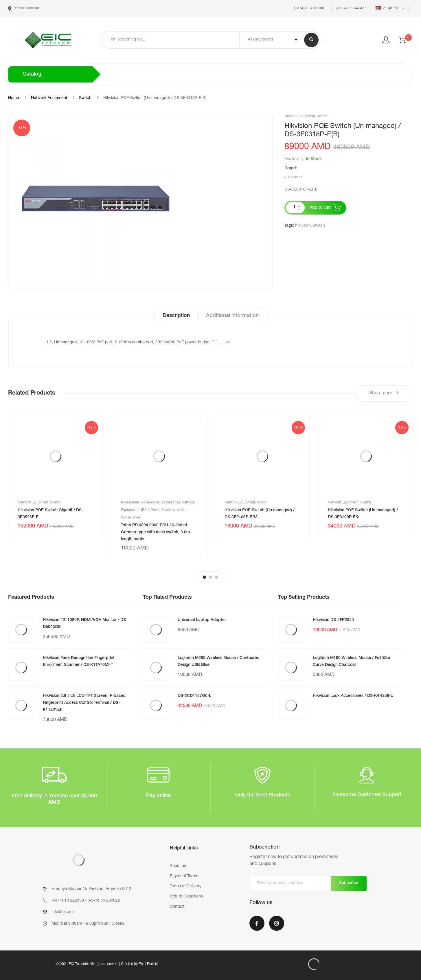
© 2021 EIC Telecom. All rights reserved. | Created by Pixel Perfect (107, 964)
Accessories (130, 503)
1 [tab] (204, 577)
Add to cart (320, 208)
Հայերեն (388, 8)
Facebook (257, 923)
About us (178, 866)
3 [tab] (217, 577)
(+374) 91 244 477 (351, 8)
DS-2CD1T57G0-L (194, 696)
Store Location (24, 9)
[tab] (176, 316)
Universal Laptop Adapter (202, 620)
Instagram (277, 923)
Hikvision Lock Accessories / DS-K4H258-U (353, 696)
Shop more (384, 393)
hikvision (303, 226)
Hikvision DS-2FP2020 (333, 620)
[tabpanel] (56, 477)
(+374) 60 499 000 (309, 8)
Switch (85, 98)
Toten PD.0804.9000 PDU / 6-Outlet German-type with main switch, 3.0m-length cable (156, 532)
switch (319, 226)
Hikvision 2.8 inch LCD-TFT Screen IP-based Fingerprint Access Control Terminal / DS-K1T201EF (84, 703)
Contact (177, 907)
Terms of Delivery (186, 886)
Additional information (232, 316)
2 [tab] (211, 577)
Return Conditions (186, 897)
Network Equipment (49, 98)
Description (176, 316)
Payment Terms (184, 876)
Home (14, 98)
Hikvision (295, 177)
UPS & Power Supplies (157, 510)
